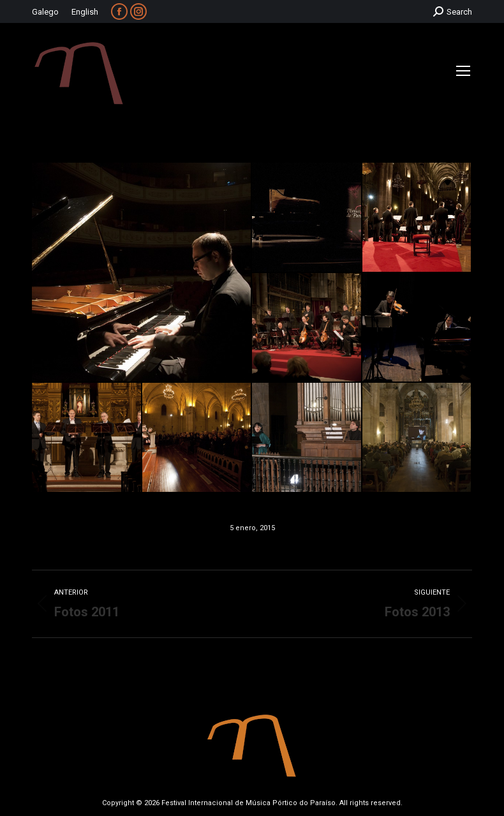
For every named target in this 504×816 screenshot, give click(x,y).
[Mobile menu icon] (463, 71)
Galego (45, 12)
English (85, 12)
